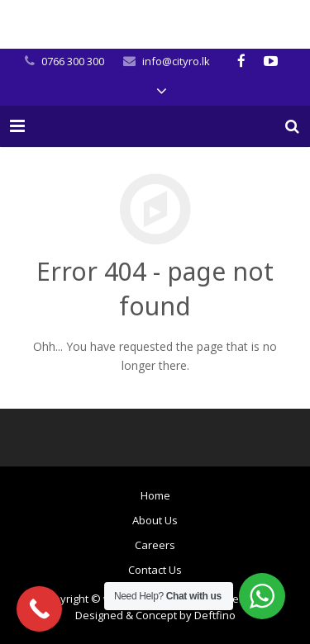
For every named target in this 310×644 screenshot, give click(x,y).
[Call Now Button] (39, 609)
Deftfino (215, 615)
